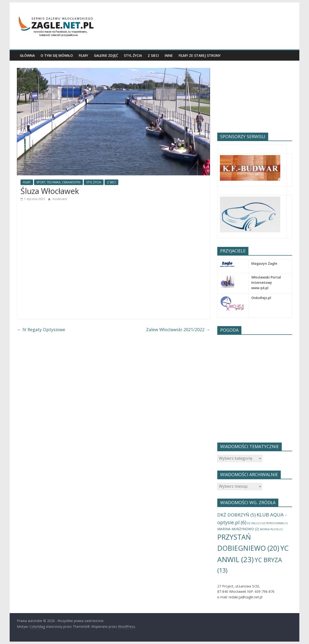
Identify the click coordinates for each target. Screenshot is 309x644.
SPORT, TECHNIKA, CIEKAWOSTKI (58, 182)
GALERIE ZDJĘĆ (106, 55)
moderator (60, 199)
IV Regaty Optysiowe (41, 329)
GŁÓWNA (27, 55)
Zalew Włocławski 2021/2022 (178, 329)
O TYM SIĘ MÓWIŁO (57, 55)
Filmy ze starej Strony (200, 55)
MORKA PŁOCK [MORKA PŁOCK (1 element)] (271, 529)
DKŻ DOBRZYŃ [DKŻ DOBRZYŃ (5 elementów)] (236, 515)
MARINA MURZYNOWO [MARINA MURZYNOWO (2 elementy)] (238, 529)
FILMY (83, 55)
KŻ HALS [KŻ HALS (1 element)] (254, 523)
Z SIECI (153, 55)
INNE (169, 55)
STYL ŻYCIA (133, 55)
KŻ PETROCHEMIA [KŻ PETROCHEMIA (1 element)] (275, 523)
